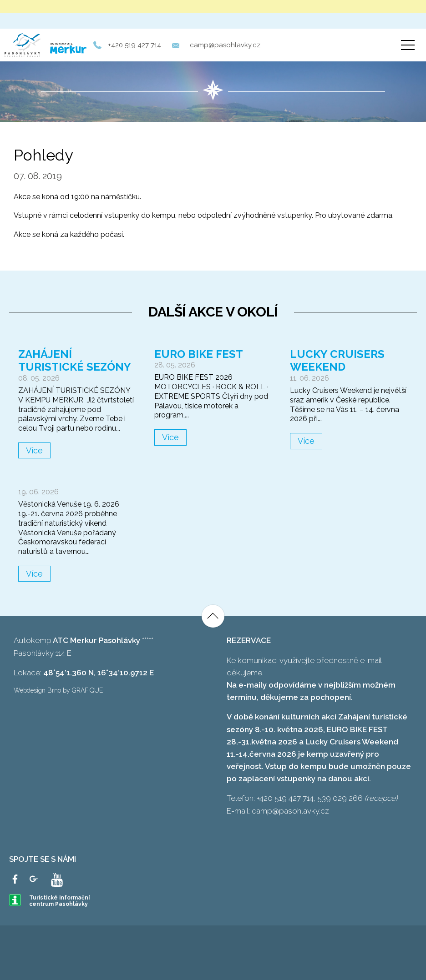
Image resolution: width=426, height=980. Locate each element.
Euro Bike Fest (199, 354)
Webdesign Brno (37, 690)
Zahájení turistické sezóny (75, 361)
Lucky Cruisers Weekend (337, 361)
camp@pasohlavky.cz (225, 45)
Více (34, 450)
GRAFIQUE (87, 690)
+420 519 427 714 (134, 45)
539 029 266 (340, 798)
